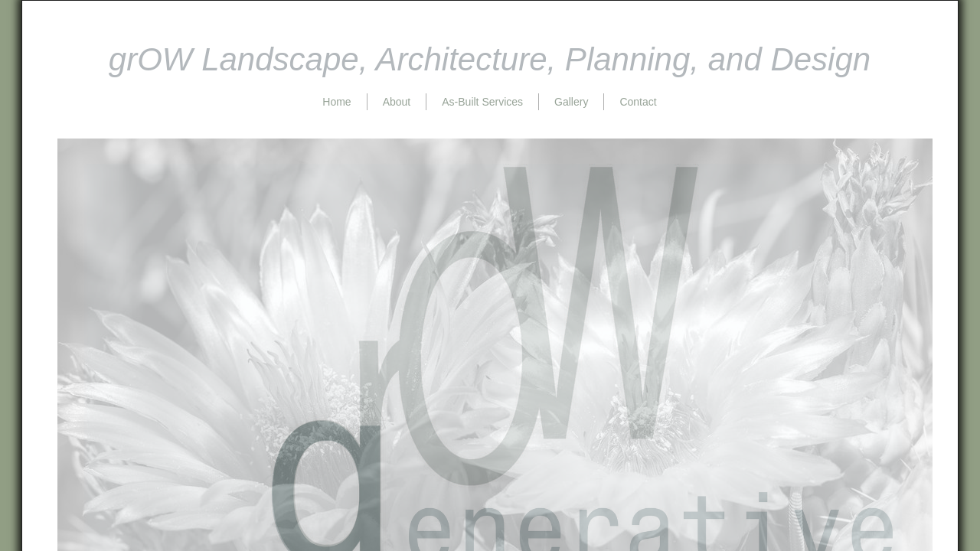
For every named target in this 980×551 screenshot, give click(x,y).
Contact (638, 102)
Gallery (571, 102)
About (397, 102)
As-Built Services (482, 102)
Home (336, 102)
